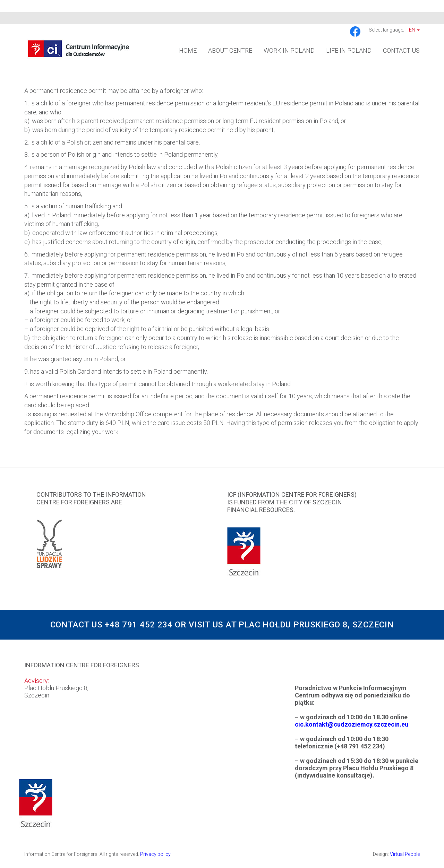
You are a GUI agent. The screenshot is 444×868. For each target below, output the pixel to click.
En (414, 30)
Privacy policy (155, 854)
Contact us (401, 50)
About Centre (230, 50)
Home (188, 50)
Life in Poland (349, 50)
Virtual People (405, 854)
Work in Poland (289, 50)
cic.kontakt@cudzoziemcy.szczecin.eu (352, 724)
